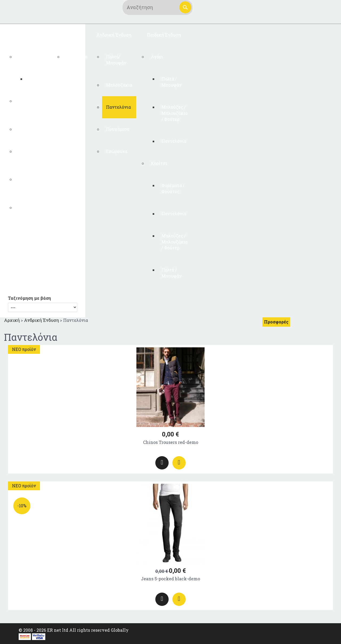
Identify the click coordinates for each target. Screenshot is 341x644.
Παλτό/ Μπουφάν (29, 182)
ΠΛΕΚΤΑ (72, 35)
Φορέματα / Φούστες (30, 154)
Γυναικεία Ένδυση (28, 35)
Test (23, 57)
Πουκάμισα (118, 129)
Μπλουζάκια (119, 85)
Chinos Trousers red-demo (171, 442)
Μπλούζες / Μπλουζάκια (32, 104)
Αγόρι (157, 57)
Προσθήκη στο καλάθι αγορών (179, 463)
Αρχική (12, 320)
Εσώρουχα (29, 207)
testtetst (38, 79)
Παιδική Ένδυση (164, 35)
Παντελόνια (31, 129)
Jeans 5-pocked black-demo (170, 579)
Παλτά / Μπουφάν (172, 82)
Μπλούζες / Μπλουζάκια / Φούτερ (174, 113)
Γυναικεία (77, 57)
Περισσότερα (162, 463)
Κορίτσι (159, 163)
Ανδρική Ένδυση (114, 35)
